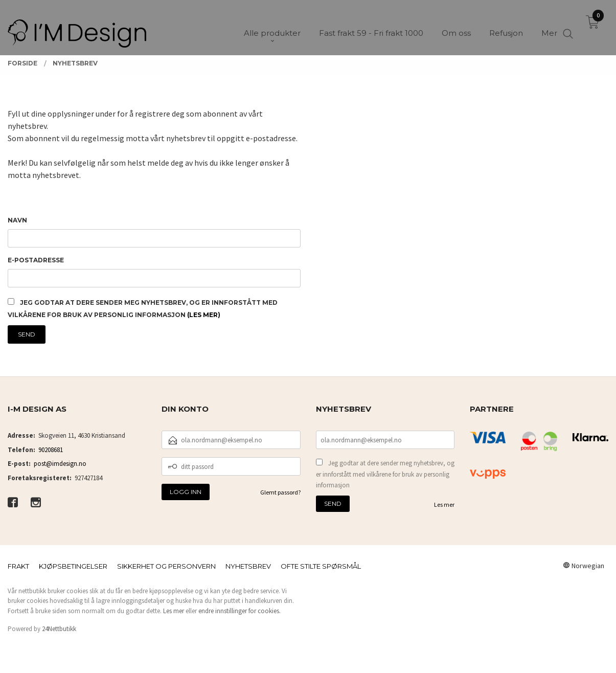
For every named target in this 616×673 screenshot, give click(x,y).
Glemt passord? (280, 492)
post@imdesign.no (60, 464)
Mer (549, 26)
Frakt (18, 566)
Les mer (444, 504)
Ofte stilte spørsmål (321, 566)
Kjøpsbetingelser (73, 566)
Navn (17, 220)
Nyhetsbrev (248, 566)
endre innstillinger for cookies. (239, 611)
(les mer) (204, 315)
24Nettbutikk (59, 629)
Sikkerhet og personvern (166, 566)
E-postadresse (36, 260)
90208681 (51, 450)
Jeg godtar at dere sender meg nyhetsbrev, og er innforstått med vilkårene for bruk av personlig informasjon (385, 474)
